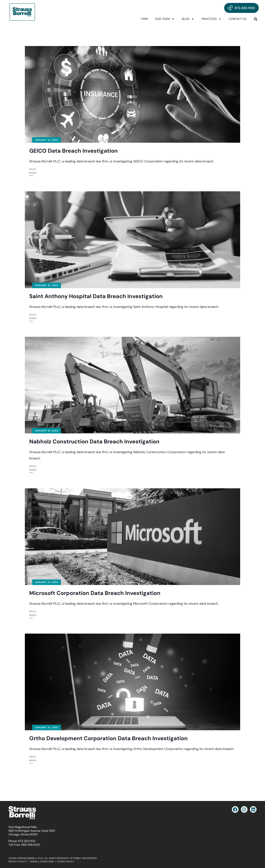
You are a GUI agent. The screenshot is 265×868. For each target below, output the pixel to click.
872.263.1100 (27, 841)
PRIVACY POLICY (17, 862)
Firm (144, 19)
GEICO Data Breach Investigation (74, 151)
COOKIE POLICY (65, 862)
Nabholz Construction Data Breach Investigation (94, 441)
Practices (211, 19)
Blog (188, 19)
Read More (33, 171)
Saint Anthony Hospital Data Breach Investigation (96, 296)
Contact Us (238, 19)
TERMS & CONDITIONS (42, 862)
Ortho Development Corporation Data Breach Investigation (108, 738)
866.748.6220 (31, 845)
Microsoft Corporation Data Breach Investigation (95, 593)
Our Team (165, 19)
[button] (256, 19)
